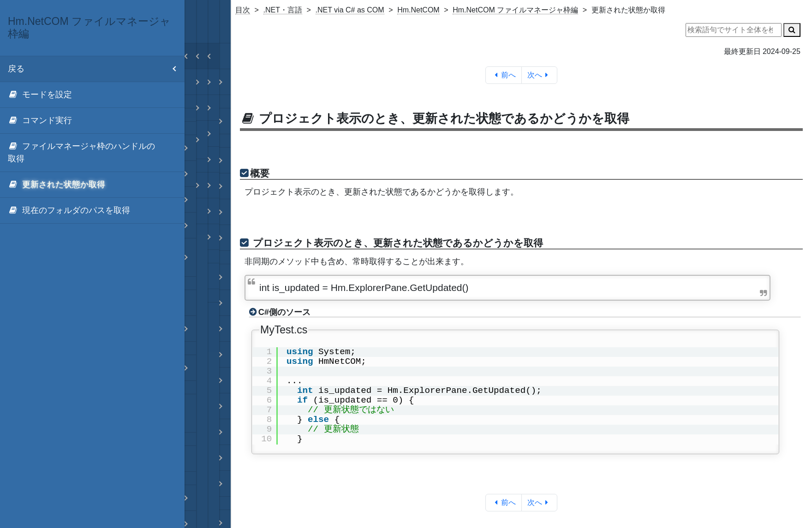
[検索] (792, 30)
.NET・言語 (283, 10)
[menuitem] (92, 95)
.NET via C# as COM (350, 10)
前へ (504, 75)
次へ (540, 75)
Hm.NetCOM (418, 10)
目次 (243, 10)
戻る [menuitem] (96, 69)
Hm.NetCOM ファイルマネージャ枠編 (515, 10)
